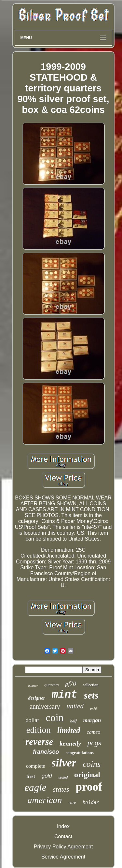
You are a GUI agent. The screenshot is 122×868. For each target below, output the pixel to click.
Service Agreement (63, 857)
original (87, 775)
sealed (63, 777)
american (45, 800)
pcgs (94, 743)
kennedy (70, 743)
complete (36, 766)
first (31, 776)
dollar (33, 720)
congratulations (80, 753)
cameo (94, 732)
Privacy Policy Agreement (63, 847)
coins (92, 764)
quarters (51, 685)
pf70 (71, 684)
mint (65, 695)
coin (55, 718)
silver (64, 763)
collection (91, 685)
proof (89, 787)
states (61, 789)
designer (37, 698)
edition (39, 730)
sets (91, 695)
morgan (92, 720)
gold (47, 776)
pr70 (94, 708)
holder (91, 803)
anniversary (45, 706)
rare (72, 803)
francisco (46, 752)
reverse (39, 742)
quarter (33, 686)
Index (63, 826)
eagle (35, 788)
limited (69, 730)
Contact (63, 836)
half (74, 721)
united (75, 706)
